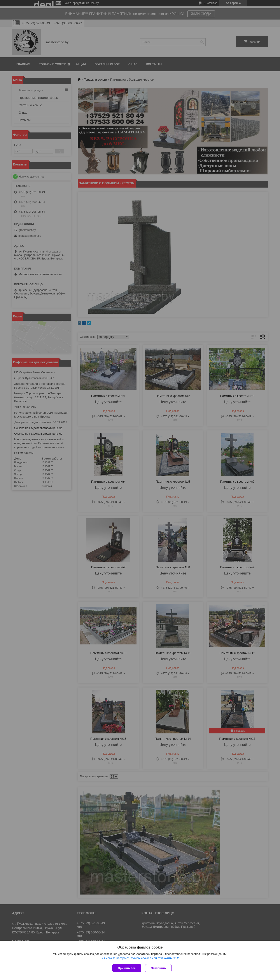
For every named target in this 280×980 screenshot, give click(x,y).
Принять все (127, 968)
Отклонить (159, 968)
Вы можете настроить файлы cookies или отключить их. (138, 958)
